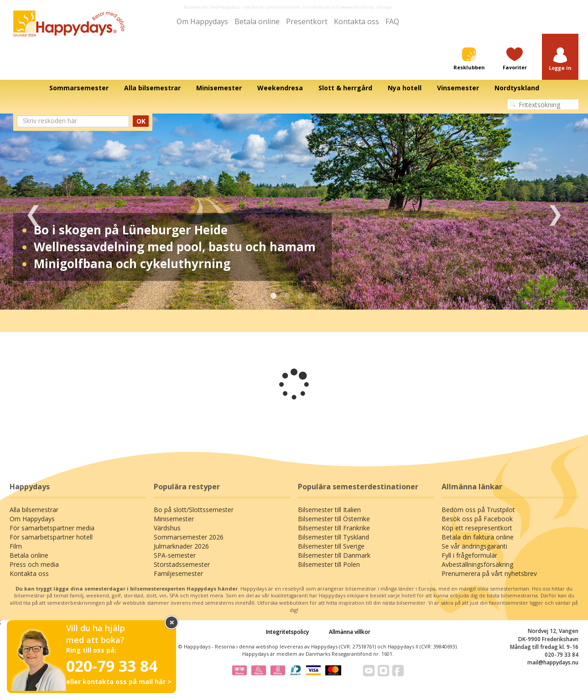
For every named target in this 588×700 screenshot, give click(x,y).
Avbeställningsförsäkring (477, 564)
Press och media (34, 564)
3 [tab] (301, 296)
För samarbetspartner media (52, 528)
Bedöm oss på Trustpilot (478, 510)
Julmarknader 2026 (181, 546)
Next (555, 212)
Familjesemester (178, 573)
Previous (33, 212)
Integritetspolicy (287, 632)
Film (16, 546)
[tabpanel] (294, 212)
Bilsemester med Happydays (212, 7)
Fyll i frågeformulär (469, 555)
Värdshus (167, 528)
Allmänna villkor (350, 632)
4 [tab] (315, 296)
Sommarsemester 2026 (189, 537)
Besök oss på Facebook (477, 519)
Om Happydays (202, 21)
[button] (560, 60)
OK (141, 121)
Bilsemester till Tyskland (333, 537)
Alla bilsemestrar (34, 510)
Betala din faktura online (478, 537)
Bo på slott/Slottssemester (194, 510)
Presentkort (307, 21)
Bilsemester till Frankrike (334, 528)
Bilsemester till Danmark (334, 555)
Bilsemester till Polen (329, 564)
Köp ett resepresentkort (477, 528)
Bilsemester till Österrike (334, 519)
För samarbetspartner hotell (51, 537)
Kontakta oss (356, 21)
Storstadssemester (182, 564)
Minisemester (174, 519)
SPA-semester (175, 555)
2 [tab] (287, 296)
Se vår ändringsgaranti (474, 546)
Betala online (257, 21)
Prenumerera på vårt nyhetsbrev (489, 573)
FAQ (392, 21)
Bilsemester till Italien (329, 510)
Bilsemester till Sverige (331, 546)
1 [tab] (274, 296)
